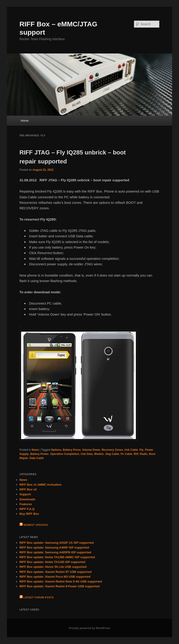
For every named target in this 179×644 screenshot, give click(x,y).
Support (25, 494)
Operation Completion (65, 454)
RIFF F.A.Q (27, 509)
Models (99, 454)
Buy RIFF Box (29, 514)
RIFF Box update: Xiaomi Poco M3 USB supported (55, 577)
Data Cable (37, 458)
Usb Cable (131, 450)
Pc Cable (127, 454)
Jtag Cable (112, 454)
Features (26, 504)
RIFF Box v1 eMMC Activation (41, 485)
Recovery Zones (112, 450)
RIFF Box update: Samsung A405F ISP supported (54, 547)
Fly (141, 450)
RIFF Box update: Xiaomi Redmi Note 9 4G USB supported (61, 581)
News (35, 450)
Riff (136, 454)
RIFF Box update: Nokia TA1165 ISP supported (52, 562)
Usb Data (87, 454)
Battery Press (72, 450)
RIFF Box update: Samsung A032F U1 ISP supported (57, 543)
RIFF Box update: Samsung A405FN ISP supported (55, 552)
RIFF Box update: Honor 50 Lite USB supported (53, 567)
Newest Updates (36, 525)
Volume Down (91, 450)
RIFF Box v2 (28, 489)
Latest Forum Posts (39, 598)
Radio (144, 454)
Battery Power (39, 454)
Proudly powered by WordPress (89, 628)
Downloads (27, 499)
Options (56, 450)
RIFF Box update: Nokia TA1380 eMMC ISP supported (57, 557)
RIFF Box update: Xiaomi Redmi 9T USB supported (56, 572)
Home (25, 121)
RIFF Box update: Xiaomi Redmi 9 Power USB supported (60, 586)
